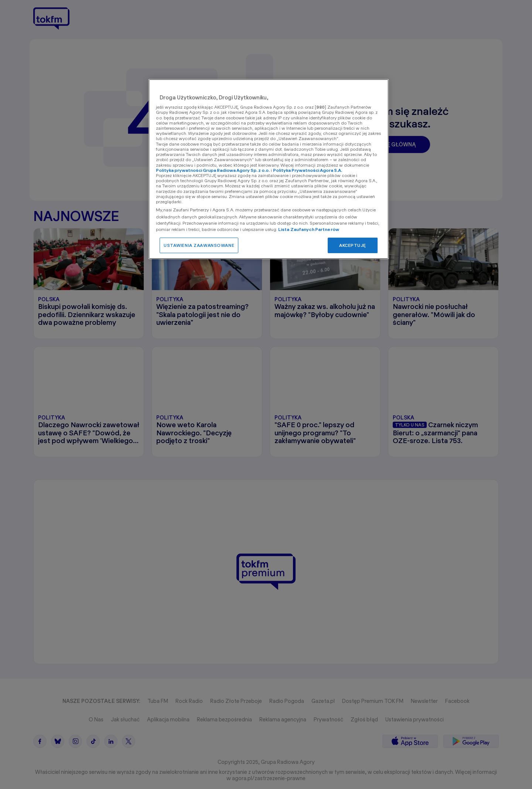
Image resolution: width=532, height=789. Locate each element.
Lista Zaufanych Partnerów (309, 229)
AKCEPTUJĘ (353, 245)
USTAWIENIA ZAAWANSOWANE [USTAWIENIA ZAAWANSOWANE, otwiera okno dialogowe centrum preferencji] (199, 245)
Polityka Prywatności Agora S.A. (308, 170)
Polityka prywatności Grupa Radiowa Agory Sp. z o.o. (213, 170)
